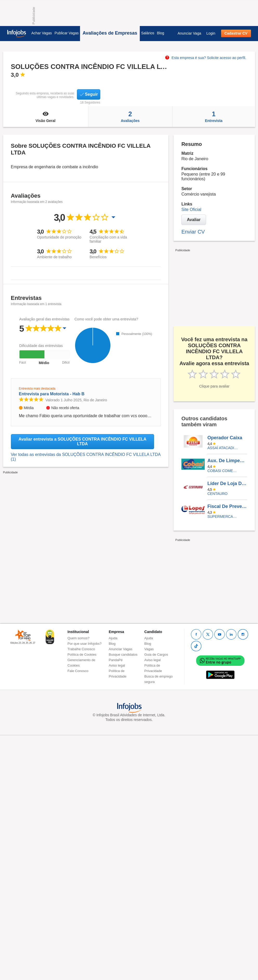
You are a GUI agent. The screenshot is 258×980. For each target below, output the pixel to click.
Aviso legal (117, 665)
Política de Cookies (82, 655)
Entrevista (214, 117)
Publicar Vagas (67, 33)
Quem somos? (79, 638)
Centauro (217, 494)
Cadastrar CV (236, 33)
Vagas (149, 649)
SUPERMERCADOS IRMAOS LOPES (223, 517)
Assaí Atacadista (223, 448)
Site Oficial (191, 209)
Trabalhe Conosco (81, 649)
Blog (161, 33)
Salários (148, 33)
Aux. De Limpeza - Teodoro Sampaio (227, 461)
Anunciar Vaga (189, 33)
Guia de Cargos (156, 655)
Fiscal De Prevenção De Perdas (227, 506)
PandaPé (116, 660)
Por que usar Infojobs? (85, 644)
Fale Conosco (78, 671)
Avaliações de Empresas (110, 33)
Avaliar (194, 220)
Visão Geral (46, 117)
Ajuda (113, 638)
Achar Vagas (42, 33)
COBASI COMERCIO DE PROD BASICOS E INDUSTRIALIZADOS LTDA (223, 471)
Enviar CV (193, 232)
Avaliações (130, 117)
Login (211, 33)
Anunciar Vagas (121, 649)
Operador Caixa (225, 438)
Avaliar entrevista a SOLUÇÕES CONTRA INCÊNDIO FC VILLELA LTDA (82, 441)
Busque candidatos (123, 655)
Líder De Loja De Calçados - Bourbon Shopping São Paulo (227, 483)
